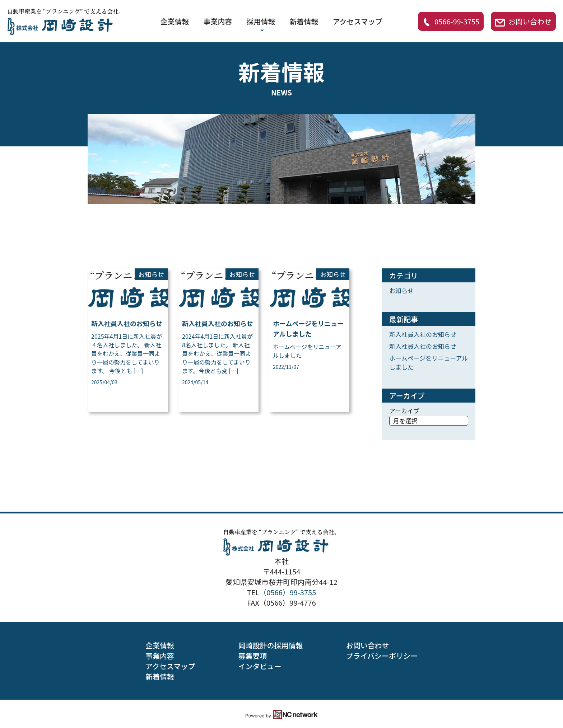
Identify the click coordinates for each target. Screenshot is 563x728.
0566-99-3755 (451, 21)
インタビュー (260, 666)
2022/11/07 (286, 367)
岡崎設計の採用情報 (270, 645)
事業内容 (218, 21)
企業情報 (175, 21)
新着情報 (304, 21)
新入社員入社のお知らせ (127, 323)
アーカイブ (404, 411)
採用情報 (261, 21)
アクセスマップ (358, 21)
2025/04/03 (104, 382)
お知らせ (151, 274)
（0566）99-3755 (288, 592)
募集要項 (252, 656)
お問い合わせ (523, 21)
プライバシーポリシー (382, 656)
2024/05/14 (195, 382)
